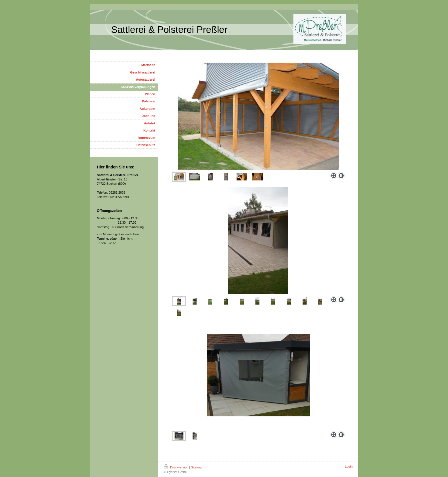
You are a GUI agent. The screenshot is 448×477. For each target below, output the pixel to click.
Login (349, 466)
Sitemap (197, 467)
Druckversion (177, 467)
